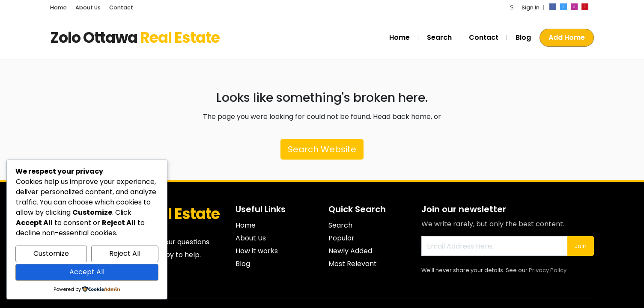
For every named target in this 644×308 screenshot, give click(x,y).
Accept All (87, 272)
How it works (257, 251)
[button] (512, 7)
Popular (341, 238)
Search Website (322, 149)
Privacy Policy (548, 270)
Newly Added (350, 251)
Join (581, 246)
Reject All (125, 253)
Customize (51, 253)
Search (439, 37)
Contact (121, 7)
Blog (523, 37)
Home (58, 7)
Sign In (531, 7)
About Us (88, 7)
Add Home (567, 37)
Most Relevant (353, 264)
